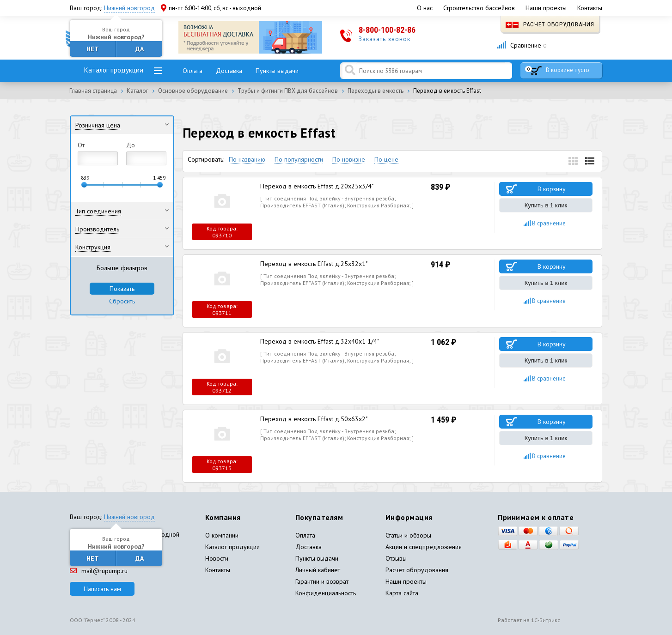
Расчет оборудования (550, 24)
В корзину (552, 189)
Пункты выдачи (277, 71)
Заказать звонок (385, 39)
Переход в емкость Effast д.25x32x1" (314, 264)
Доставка (229, 71)
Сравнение (522, 45)
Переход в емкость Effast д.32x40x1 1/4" (320, 341)
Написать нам (102, 589)
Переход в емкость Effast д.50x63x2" (314, 419)
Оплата (192, 71)
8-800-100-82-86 (387, 30)
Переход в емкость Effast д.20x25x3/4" (317, 186)
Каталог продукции (114, 70)
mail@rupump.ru (99, 571)
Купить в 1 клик (546, 205)
